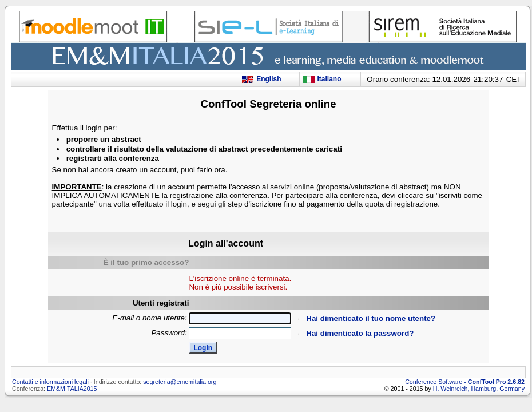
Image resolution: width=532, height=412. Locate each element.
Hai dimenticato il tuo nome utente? (371, 318)
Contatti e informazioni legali (50, 382)
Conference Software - (465, 382)
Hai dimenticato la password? (360, 333)
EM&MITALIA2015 (72, 389)
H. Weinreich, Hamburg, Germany (478, 389)
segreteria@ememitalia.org (180, 382)
